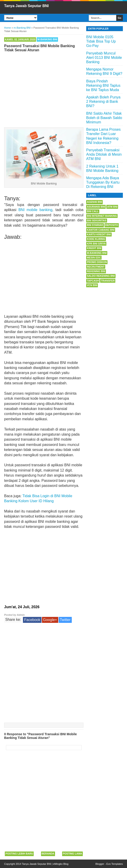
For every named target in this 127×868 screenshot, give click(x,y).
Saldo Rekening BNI (101, 276)
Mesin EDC (94, 258)
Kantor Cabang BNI (101, 230)
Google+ (50, 620)
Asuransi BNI (96, 207)
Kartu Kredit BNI (99, 234)
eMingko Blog (61, 864)
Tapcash (93, 281)
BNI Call (93, 211)
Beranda (48, 854)
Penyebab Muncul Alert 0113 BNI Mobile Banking (104, 58)
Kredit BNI (94, 248)
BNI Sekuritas (97, 220)
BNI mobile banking (35, 210)
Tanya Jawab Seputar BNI (26, 6)
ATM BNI (112, 207)
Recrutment (96, 267)
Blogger (100, 864)
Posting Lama (72, 854)
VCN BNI (92, 285)
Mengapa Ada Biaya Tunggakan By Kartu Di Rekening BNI (103, 182)
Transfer (108, 281)
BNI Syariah (95, 225)
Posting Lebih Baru (19, 854)
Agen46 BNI (94, 202)
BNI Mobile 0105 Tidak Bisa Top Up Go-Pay (101, 41)
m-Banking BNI (47, 39)
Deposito (112, 225)
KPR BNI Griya (96, 244)
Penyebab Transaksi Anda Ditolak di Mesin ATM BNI (104, 154)
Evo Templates (115, 864)
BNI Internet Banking (102, 216)
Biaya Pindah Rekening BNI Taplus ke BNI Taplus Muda (103, 85)
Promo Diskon (97, 262)
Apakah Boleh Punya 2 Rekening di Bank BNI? (103, 102)
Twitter (65, 620)
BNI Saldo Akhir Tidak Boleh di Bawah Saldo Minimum (104, 118)
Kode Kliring (96, 239)
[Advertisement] (44, 89)
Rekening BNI (96, 271)
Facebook (32, 620)
